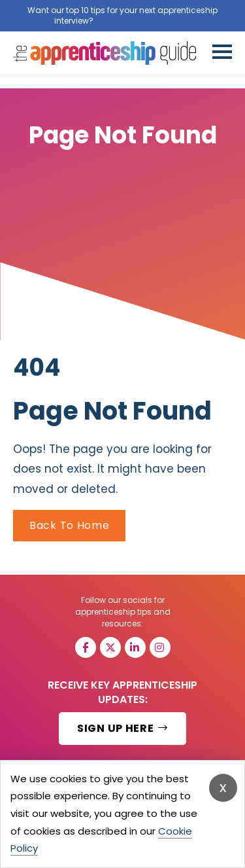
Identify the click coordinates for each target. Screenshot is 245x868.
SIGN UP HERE (122, 728)
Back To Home (69, 525)
